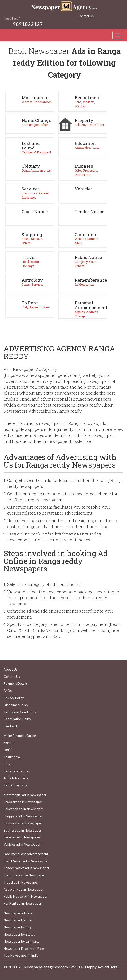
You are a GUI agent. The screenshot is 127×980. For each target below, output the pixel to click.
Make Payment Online (20, 736)
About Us (11, 669)
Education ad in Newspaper (23, 809)
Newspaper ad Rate (18, 913)
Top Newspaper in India (21, 955)
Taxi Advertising (15, 785)
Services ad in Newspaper (22, 837)
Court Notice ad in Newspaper (26, 861)
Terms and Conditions (20, 712)
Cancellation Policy (17, 719)
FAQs (8, 691)
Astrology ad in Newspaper (23, 889)
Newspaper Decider (18, 920)
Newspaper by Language (21, 941)
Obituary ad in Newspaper (23, 823)
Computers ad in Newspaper (24, 875)
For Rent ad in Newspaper (22, 903)
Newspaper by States (19, 934)
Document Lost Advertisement (26, 854)
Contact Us (86, 16)
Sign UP (9, 743)
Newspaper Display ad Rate (24, 949)
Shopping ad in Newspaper (23, 816)
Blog (7, 764)
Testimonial (12, 757)
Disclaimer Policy (16, 705)
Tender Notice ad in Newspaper (27, 868)
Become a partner (17, 771)
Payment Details (16, 683)
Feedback (11, 726)
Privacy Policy (14, 698)
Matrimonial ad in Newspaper (25, 795)
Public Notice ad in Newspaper (26, 896)
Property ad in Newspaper (23, 802)
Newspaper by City (18, 927)
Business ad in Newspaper (22, 830)
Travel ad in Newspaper (21, 882)
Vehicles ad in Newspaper (22, 844)
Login (8, 750)
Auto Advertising (16, 778)
